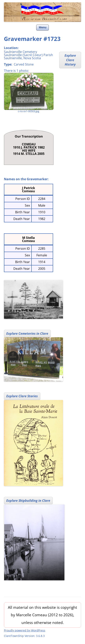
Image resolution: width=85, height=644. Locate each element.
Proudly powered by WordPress (25, 630)
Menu (43, 27)
